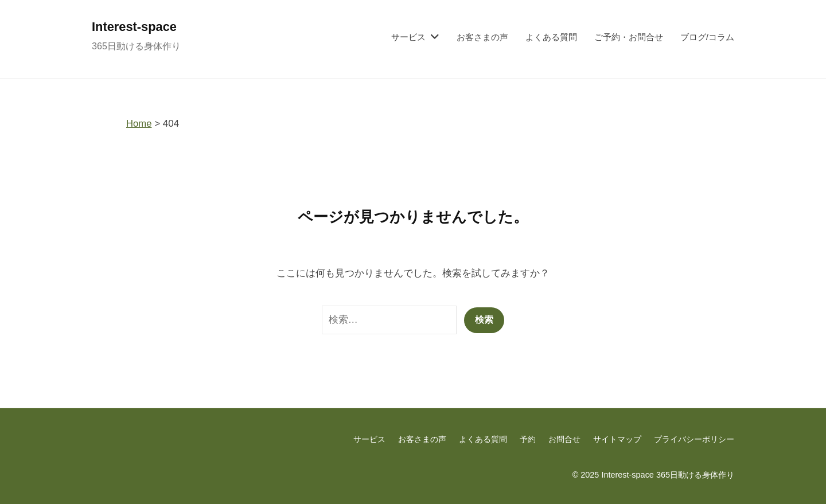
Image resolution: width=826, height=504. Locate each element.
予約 (528, 439)
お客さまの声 (482, 37)
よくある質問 (551, 37)
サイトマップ (617, 439)
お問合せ (564, 439)
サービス (408, 37)
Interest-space (135, 27)
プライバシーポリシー (694, 439)
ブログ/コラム (707, 37)
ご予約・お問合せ (629, 37)
